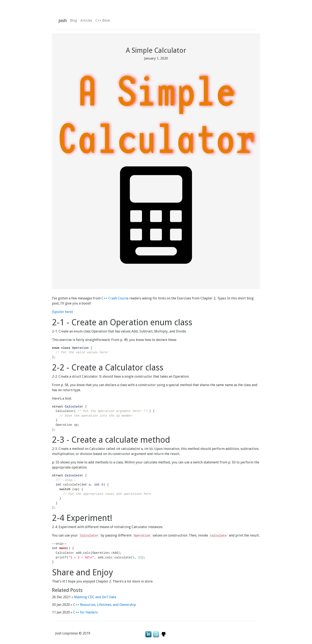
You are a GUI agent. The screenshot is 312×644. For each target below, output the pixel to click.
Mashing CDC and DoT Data (95, 597)
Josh (63, 21)
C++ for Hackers (85, 612)
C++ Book (103, 20)
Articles (86, 20)
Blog (74, 20)
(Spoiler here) (62, 312)
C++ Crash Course (115, 298)
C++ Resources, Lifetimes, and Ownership (105, 605)
